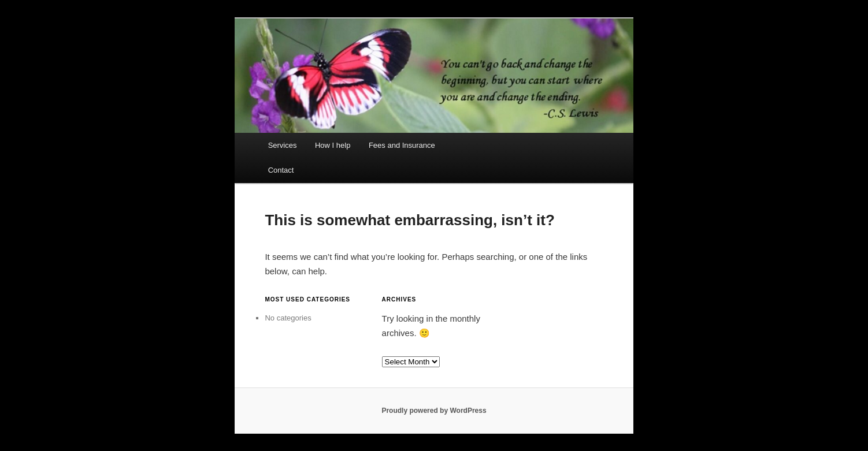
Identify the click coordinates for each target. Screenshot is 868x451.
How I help (333, 145)
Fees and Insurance (402, 145)
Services (283, 145)
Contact (281, 170)
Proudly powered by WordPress (434, 411)
